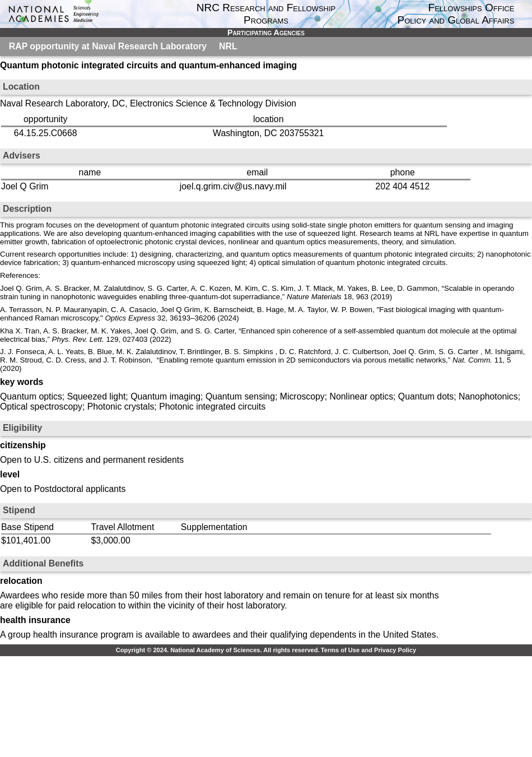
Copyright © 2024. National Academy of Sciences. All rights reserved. (218, 650)
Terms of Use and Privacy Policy (368, 650)
